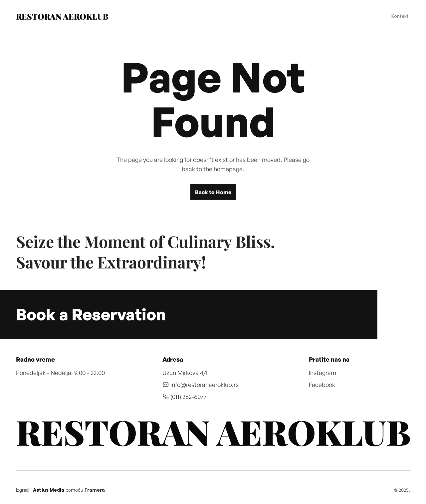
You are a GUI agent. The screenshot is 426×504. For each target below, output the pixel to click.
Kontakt (400, 16)
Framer (93, 490)
